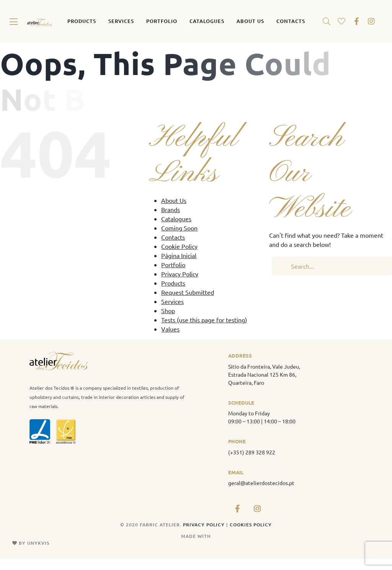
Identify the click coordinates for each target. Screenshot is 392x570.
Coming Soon (179, 228)
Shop (168, 310)
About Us (174, 200)
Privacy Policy (180, 274)
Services (172, 301)
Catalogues (176, 219)
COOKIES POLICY (251, 525)
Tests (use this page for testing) (204, 320)
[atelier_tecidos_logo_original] (40, 21)
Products (173, 283)
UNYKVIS (38, 543)
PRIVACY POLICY (205, 525)
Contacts (173, 237)
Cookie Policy (179, 246)
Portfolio (173, 265)
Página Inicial (179, 255)
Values (170, 329)
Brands (171, 209)
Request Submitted (188, 292)
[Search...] (332, 266)
